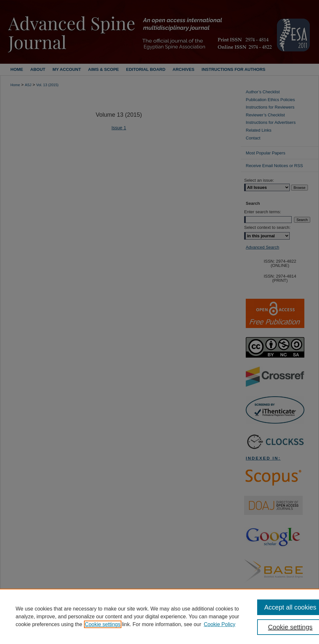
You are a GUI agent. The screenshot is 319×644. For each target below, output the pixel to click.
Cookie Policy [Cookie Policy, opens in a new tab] (220, 624)
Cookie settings (103, 624)
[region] (159, 616)
